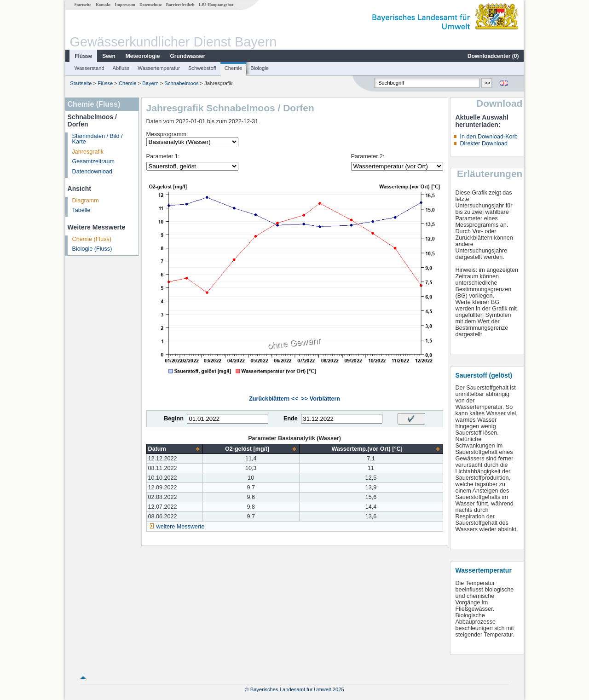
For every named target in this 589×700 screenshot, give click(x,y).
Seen (109, 56)
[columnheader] (174, 449)
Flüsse (83, 56)
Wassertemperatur (159, 68)
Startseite (83, 5)
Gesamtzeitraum (93, 161)
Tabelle (81, 210)
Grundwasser (188, 56)
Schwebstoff (202, 68)
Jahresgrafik (88, 152)
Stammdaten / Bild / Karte (98, 139)
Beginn (174, 419)
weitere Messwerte (181, 527)
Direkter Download (484, 143)
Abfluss (121, 68)
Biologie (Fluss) (92, 249)
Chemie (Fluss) (92, 239)
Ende (291, 419)
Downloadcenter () (493, 56)
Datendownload (92, 172)
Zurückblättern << (273, 399)
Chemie (234, 68)
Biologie (260, 68)
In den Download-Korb (488, 137)
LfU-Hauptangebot (216, 5)
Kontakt (103, 5)
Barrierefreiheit (180, 5)
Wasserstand (90, 68)
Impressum (125, 5)
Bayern (150, 83)
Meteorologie (143, 56)
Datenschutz (151, 5)
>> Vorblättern (321, 399)
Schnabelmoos (181, 83)
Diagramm (86, 201)
